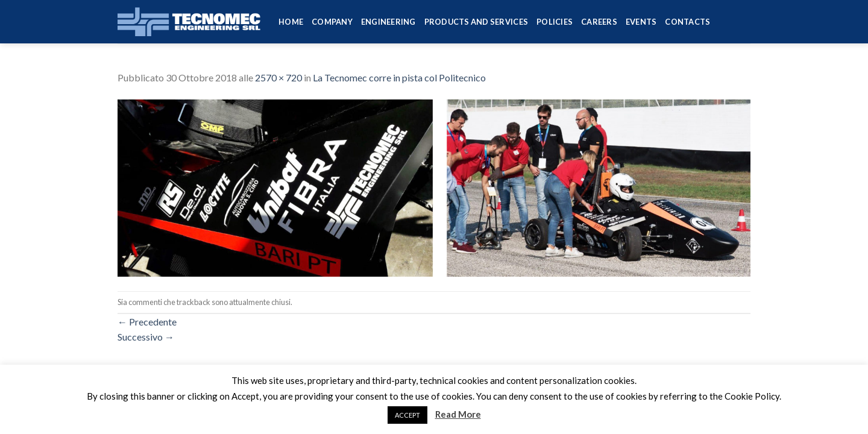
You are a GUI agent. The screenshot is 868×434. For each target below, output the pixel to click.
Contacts (687, 22)
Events (641, 22)
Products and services (476, 22)
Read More (458, 414)
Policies (555, 22)
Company (332, 22)
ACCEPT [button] (407, 415)
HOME (291, 22)
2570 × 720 (278, 77)
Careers (599, 22)
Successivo (146, 337)
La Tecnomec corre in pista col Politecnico (399, 77)
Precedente (147, 322)
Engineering (388, 22)
